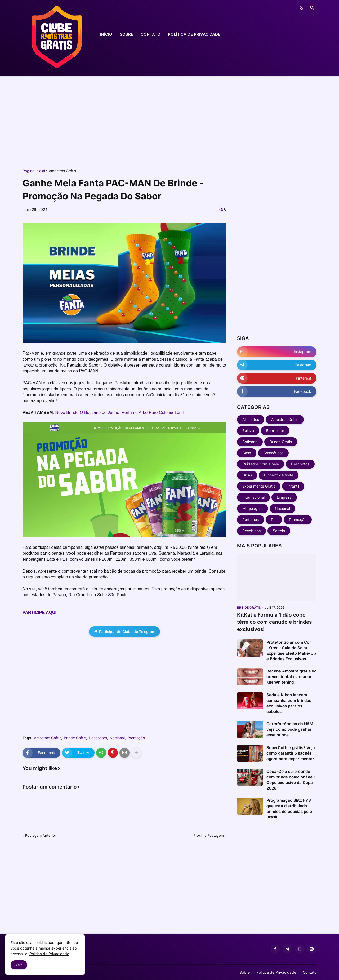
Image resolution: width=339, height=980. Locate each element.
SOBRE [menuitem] (126, 34)
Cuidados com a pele (261, 464)
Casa (247, 453)
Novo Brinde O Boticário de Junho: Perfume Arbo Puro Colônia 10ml (120, 413)
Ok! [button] (19, 965)
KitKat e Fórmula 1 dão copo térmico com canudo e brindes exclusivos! (274, 622)
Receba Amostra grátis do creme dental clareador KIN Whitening (291, 677)
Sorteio (279, 531)
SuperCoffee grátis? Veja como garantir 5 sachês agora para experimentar (291, 753)
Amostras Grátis (62, 171)
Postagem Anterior (41, 835)
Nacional (117, 738)
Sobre (245, 972)
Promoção (136, 738)
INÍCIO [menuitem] (106, 34)
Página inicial (34, 171)
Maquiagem (253, 508)
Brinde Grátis (75, 738)
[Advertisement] (169, 121)
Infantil (293, 486)
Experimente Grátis (259, 486)
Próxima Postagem (209, 835)
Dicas (247, 475)
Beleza (248, 431)
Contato (310, 972)
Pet (274, 520)
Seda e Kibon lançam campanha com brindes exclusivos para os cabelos (289, 703)
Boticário (250, 442)
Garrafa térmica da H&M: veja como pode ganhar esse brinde (290, 729)
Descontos (98, 738)
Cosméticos (273, 453)
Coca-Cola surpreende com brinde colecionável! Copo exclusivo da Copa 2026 (291, 780)
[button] (302, 8)
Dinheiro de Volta (279, 475)
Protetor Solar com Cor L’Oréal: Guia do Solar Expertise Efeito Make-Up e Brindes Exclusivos (291, 651)
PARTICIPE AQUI (39, 612)
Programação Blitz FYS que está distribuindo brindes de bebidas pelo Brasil (289, 809)
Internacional (253, 497)
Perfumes (251, 520)
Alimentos (251, 419)
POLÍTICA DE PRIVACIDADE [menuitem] (194, 34)
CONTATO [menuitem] (151, 34)
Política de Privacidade (276, 972)
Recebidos (251, 531)
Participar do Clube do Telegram (124, 632)
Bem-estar (275, 431)
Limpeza (284, 497)
